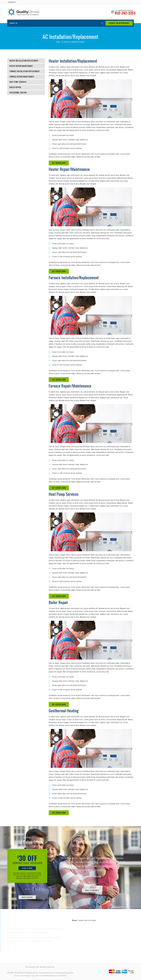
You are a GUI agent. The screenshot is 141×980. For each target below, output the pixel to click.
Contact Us (12, 2)
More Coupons (27, 897)
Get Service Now (59, 163)
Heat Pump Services (18, 82)
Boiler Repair (15, 87)
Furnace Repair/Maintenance (22, 77)
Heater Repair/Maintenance (21, 66)
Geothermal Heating (18, 93)
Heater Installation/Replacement (24, 61)
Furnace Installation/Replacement (25, 71)
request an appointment (119, 23)
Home (58, 42)
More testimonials (92, 890)
